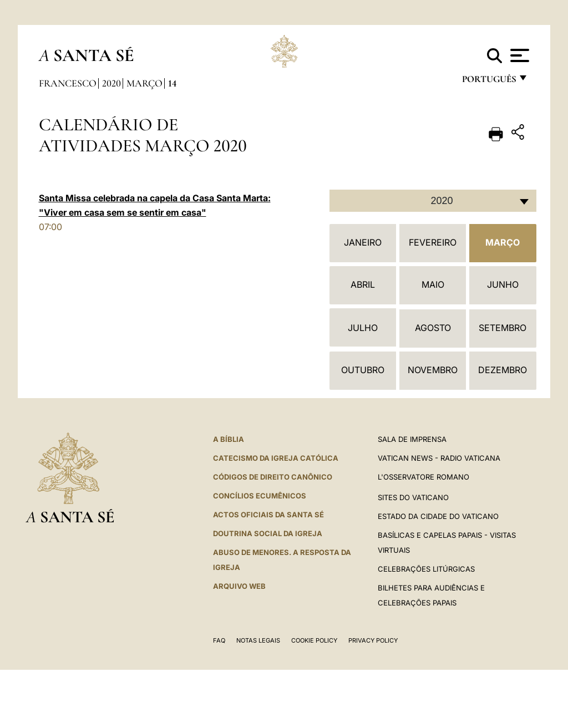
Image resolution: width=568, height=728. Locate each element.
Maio (433, 284)
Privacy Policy (373, 640)
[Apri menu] (518, 55)
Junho (503, 284)
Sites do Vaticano (413, 497)
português (489, 82)
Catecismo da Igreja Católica (276, 458)
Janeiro (363, 242)
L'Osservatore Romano (424, 477)
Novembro (433, 370)
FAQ (219, 640)
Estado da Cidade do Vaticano (438, 516)
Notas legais (258, 640)
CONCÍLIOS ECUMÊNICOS (260, 496)
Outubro (363, 370)
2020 (111, 83)
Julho (363, 328)
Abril (363, 284)
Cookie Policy (314, 640)
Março (144, 83)
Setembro (503, 328)
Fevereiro (433, 242)
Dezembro (503, 370)
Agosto (433, 328)
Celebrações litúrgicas (426, 569)
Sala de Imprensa (412, 439)
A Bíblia (229, 439)
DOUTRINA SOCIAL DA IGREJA (268, 533)
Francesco (68, 83)
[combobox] (433, 201)
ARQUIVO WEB (239, 586)
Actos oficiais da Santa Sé (268, 515)
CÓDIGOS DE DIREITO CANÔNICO (273, 477)
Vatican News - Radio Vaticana (439, 458)
